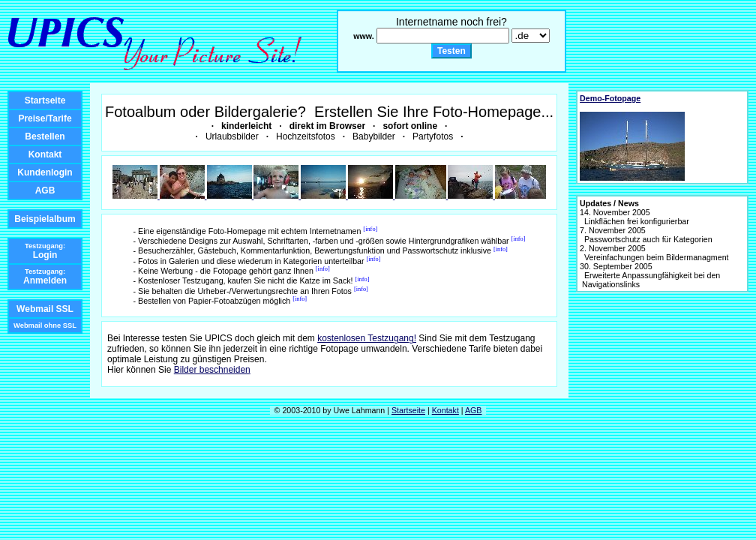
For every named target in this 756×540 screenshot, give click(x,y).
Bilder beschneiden (212, 370)
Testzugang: (45, 246)
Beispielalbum (45, 219)
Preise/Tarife (45, 118)
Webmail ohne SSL (45, 325)
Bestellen (45, 136)
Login (45, 255)
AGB (45, 190)
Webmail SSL (45, 309)
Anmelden (45, 280)
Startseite (45, 100)
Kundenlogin (45, 172)
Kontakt (45, 154)
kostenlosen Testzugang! (367, 338)
